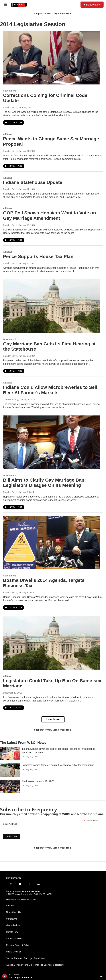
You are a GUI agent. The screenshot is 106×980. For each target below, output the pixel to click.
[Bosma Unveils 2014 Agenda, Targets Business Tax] (51, 543)
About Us (11, 906)
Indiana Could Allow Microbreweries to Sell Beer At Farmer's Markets (50, 390)
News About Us (14, 912)
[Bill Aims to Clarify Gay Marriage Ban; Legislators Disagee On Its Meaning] (51, 442)
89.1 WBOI (47, 894)
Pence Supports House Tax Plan (38, 256)
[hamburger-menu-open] (5, 5)
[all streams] (102, 976)
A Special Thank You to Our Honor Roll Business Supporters (35, 965)
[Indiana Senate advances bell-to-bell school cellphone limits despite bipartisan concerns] (10, 754)
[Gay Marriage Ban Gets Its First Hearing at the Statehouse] (51, 306)
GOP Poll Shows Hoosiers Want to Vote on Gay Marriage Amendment (50, 215)
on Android (32, 900)
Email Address (11, 824)
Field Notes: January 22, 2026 (38, 781)
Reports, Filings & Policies (19, 945)
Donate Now (93, 5)
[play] (5, 976)
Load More (53, 719)
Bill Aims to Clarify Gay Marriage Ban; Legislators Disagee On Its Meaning (44, 483)
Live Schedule (13, 925)
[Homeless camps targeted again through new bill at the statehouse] (10, 770)
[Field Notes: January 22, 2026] (10, 786)
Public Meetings (14, 952)
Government (9, 91)
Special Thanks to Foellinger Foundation (25, 958)
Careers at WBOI (14, 939)
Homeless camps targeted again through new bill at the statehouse (58, 765)
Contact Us (11, 919)
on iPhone (22, 900)
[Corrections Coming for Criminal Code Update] (51, 58)
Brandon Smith (10, 107)
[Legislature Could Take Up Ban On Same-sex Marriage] (51, 643)
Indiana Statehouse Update (33, 182)
